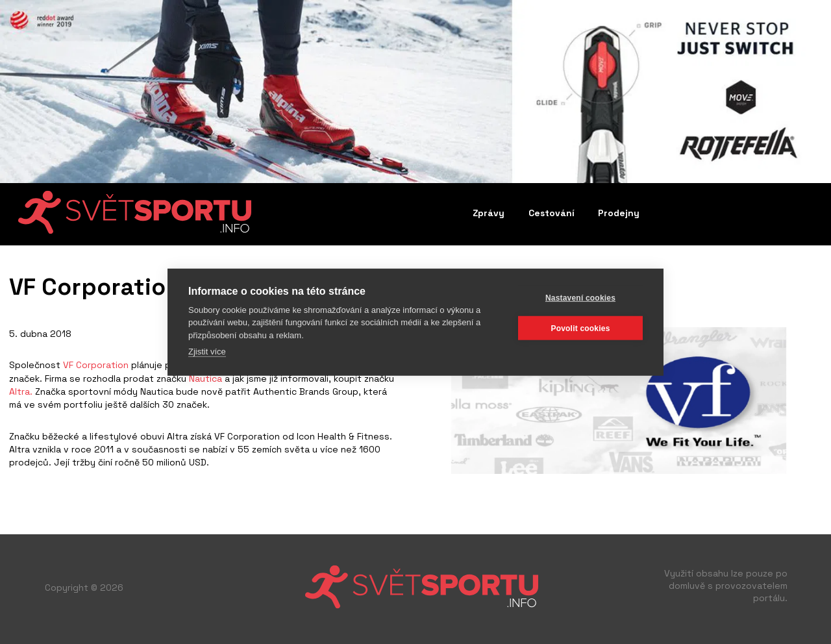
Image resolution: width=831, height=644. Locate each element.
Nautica (205, 378)
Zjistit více (207, 352)
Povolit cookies (580, 328)
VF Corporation (96, 365)
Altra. (21, 391)
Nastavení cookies (580, 297)
